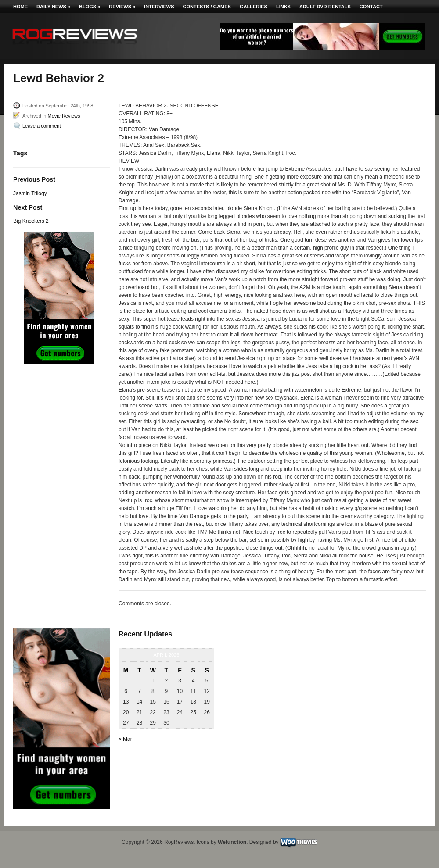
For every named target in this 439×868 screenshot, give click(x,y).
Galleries (254, 7)
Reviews (122, 7)
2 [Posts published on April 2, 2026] (167, 681)
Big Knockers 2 (31, 221)
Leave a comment (41, 126)
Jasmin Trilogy (30, 193)
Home (20, 7)
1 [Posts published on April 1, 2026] (153, 681)
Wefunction (232, 843)
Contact (371, 7)
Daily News (53, 7)
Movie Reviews (64, 116)
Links (283, 7)
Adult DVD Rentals (325, 7)
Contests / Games (207, 7)
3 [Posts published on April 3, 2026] (180, 681)
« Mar (125, 739)
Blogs (90, 7)
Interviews (159, 7)
